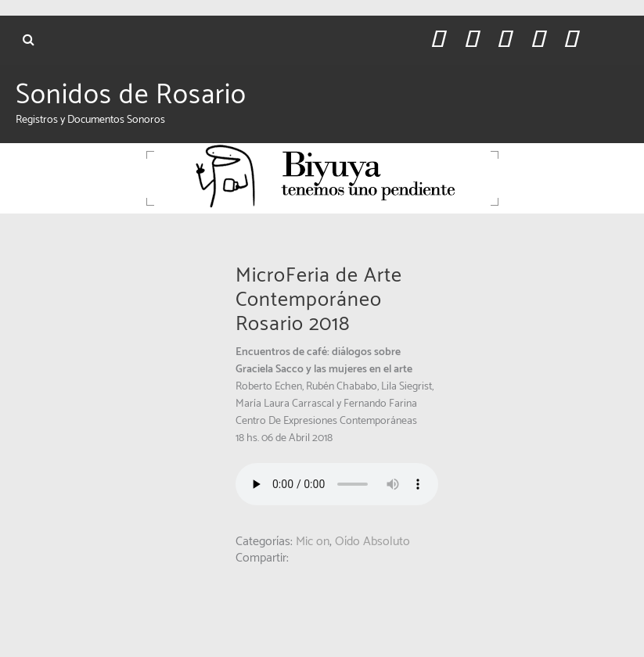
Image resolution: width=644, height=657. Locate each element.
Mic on (313, 542)
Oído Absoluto (372, 542)
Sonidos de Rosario (131, 95)
